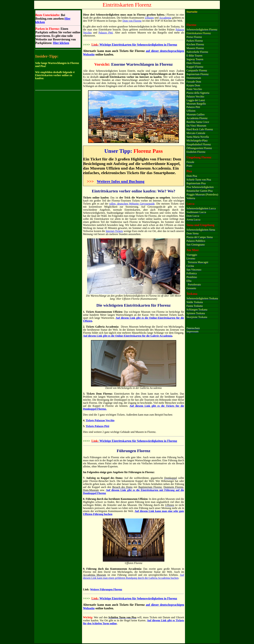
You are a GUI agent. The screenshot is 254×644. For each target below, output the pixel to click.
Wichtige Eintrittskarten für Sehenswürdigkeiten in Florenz (138, 45)
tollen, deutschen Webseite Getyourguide (132, 204)
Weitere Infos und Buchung (121, 181)
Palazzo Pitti (106, 33)
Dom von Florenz (132, 21)
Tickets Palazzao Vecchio (100, 420)
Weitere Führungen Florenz (106, 589)
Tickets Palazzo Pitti (97, 426)
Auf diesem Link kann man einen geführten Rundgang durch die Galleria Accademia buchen (134, 576)
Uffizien (149, 18)
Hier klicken (61, 43)
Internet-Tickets (114, 231)
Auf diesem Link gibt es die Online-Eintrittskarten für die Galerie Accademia (128, 336)
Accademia (165, 18)
